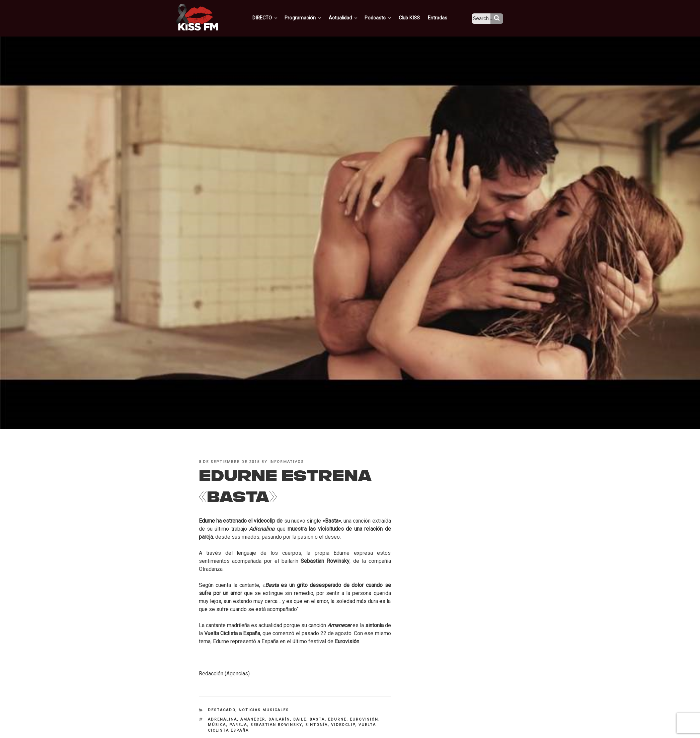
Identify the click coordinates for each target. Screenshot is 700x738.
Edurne (337, 719)
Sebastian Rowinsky (276, 725)
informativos (287, 462)
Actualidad (352, 18)
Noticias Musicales (264, 710)
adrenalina (222, 719)
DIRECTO (276, 18)
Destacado (222, 710)
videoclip (343, 725)
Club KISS (415, 18)
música (217, 725)
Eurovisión (364, 719)
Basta (332, 521)
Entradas (442, 18)
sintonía (317, 725)
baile (300, 719)
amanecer (253, 719)
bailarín (279, 719)
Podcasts (386, 18)
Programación (313, 18)
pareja (238, 725)
